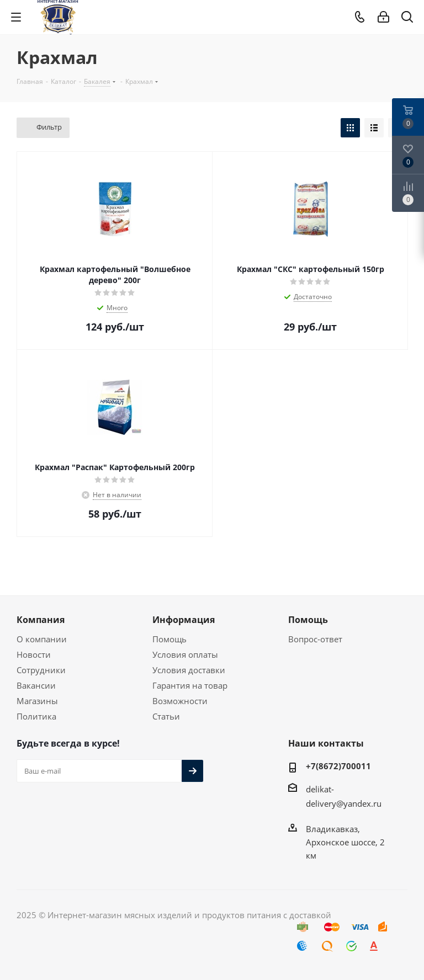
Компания (41, 620)
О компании (42, 639)
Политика (36, 716)
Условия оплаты (185, 654)
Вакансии (36, 685)
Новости (34, 654)
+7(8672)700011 (338, 766)
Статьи (166, 716)
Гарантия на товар (190, 685)
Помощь (169, 639)
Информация (184, 620)
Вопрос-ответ (315, 639)
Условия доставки (189, 670)
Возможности (180, 701)
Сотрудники (41, 670)
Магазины (37, 701)
